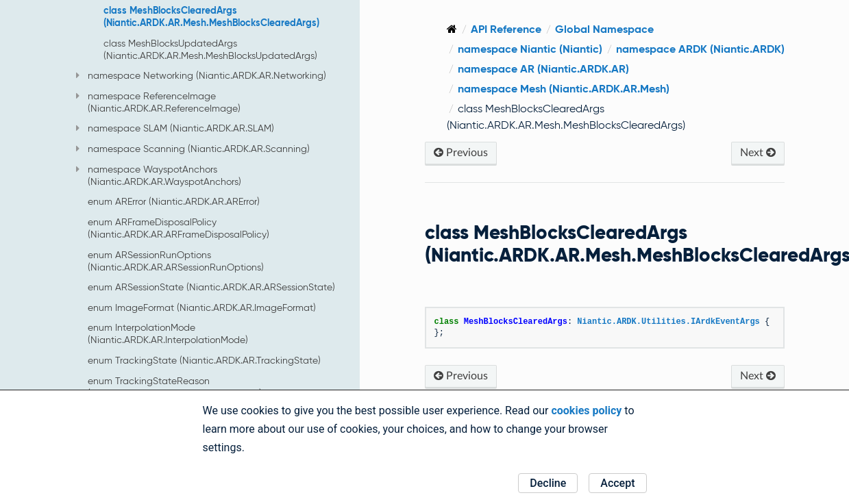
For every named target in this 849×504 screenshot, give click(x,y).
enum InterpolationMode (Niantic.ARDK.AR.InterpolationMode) (168, 333)
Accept (617, 483)
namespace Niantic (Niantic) (530, 49)
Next (758, 152)
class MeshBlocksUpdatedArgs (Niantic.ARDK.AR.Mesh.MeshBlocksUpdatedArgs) (210, 49)
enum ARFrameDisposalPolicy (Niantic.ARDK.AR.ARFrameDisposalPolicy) (179, 228)
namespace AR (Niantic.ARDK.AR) (543, 69)
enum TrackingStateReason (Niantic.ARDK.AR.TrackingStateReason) (175, 387)
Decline (548, 483)
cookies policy (586, 411)
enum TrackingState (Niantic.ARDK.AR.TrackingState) (204, 360)
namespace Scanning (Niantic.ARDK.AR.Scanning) (193, 149)
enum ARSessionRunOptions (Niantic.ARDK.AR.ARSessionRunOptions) (176, 261)
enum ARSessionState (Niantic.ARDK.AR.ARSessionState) (211, 287)
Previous (461, 152)
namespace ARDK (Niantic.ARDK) (700, 49)
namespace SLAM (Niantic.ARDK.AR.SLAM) (175, 128)
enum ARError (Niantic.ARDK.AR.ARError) (174, 201)
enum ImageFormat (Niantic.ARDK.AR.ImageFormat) (202, 307)
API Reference (506, 29)
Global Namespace (604, 29)
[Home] (452, 29)
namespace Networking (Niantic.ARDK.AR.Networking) (201, 75)
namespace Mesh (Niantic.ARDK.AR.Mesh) (564, 89)
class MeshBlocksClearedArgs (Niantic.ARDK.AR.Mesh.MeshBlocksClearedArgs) (211, 16)
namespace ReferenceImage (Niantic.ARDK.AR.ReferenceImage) (158, 102)
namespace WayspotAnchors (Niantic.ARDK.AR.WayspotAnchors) (159, 175)
